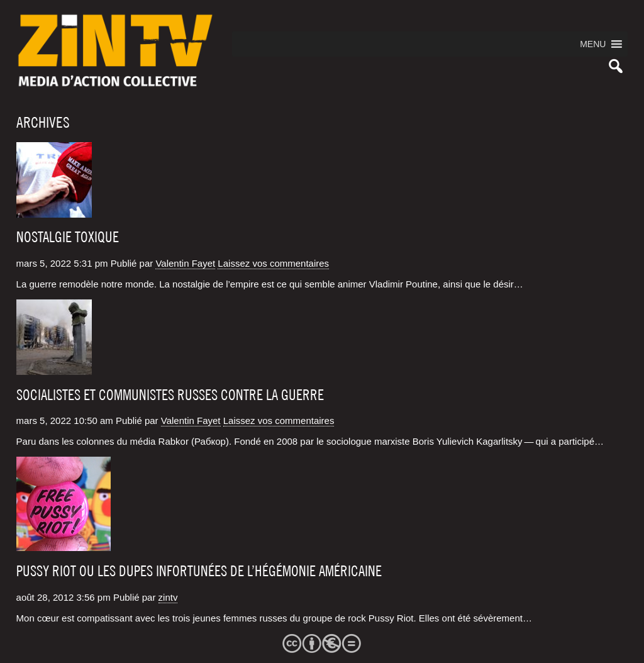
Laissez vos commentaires (273, 263)
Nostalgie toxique (68, 237)
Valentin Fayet (185, 263)
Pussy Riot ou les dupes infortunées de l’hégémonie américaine (199, 571)
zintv (168, 597)
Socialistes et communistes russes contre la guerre (170, 395)
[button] (593, 44)
